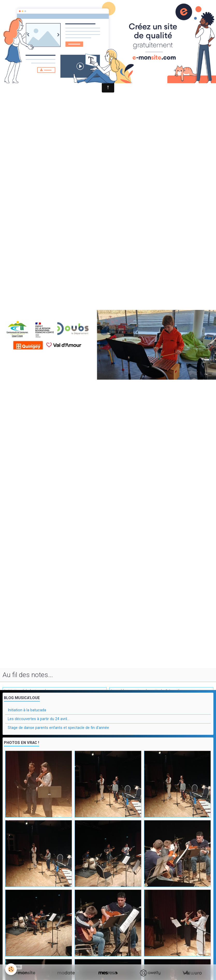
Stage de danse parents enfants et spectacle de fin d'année (58, 728)
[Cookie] (11, 969)
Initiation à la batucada (27, 710)
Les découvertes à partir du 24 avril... (39, 719)
